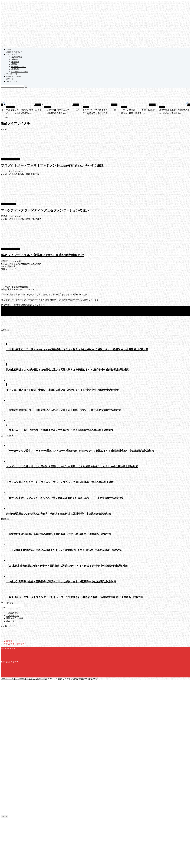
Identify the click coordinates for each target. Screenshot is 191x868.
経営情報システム (19, 67)
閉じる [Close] (5, 817)
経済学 (14, 64)
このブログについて (14, 52)
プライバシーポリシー (11, 679)
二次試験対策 (12, 74)
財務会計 (15, 59)
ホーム (9, 49)
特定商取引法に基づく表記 (35, 679)
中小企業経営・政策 (20, 72)
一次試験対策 (12, 54)
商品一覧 (10, 79)
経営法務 (15, 69)
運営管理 (15, 62)
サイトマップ (12, 82)
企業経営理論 (17, 57)
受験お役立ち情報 (14, 77)
